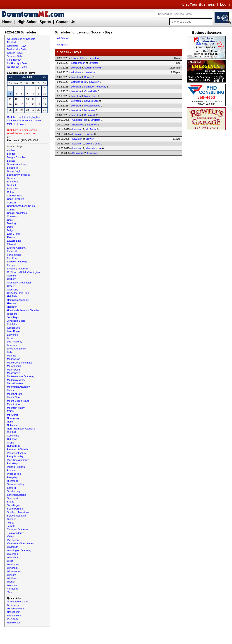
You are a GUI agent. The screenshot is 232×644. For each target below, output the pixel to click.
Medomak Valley (16, 380)
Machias (12, 356)
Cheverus (12, 216)
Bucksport (13, 189)
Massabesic (14, 373)
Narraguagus (14, 418)
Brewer (11, 178)
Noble (10, 422)
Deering (11, 223)
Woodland (13, 585)
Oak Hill (11, 432)
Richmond (13, 481)
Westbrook (13, 564)
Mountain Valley (16, 408)
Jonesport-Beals (16, 321)
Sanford (11, 488)
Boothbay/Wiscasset (18, 175)
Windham (12, 568)
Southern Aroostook (18, 512)
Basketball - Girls (16, 49)
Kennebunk (13, 328)
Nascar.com (14, 612)
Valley (10, 536)
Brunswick (13, 182)
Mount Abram (14, 394)
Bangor (11, 154)
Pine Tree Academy (18, 460)
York (10, 592)
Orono (11, 443)
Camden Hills (14, 196)
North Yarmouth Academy (21, 429)
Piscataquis (13, 463)
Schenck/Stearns (16, 495)
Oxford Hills (13, 446)
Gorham (12, 279)
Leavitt (11, 338)
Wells (10, 561)
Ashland (12, 150)
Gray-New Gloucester (19, 283)
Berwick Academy (17, 164)
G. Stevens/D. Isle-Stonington (23, 272)
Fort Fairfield (14, 255)
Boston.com (14, 605)
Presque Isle (14, 474)
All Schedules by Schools (21, 39)
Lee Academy (15, 342)
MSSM (11, 411)
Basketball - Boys (17, 46)
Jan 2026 (27, 77)
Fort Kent (12, 258)
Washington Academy (19, 550)
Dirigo (10, 230)
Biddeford (12, 168)
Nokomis (12, 425)
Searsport (12, 498)
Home (7, 22)
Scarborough (14, 491)
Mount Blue (13, 397)
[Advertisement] (207, 199)
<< (10, 77)
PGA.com (12, 619)
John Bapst (13, 317)
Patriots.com (14, 616)
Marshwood (13, 370)
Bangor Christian (16, 157)
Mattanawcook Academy (21, 376)
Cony (10, 220)
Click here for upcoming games (24, 120)
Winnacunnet (14, 571)
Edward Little (14, 241)
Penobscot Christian (18, 449)
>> (44, 77)
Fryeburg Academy (17, 269)
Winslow (12, 575)
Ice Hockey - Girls (17, 67)
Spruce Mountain (16, 516)
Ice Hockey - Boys (17, 63)
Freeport (12, 265)
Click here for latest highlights (23, 117)
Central (11, 210)
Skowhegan (14, 505)
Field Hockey (14, 60)
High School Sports (34, 22)
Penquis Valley (15, 456)
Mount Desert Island (18, 401)
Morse (11, 390)
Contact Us (65, 22)
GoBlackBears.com (18, 602)
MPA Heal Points (16, 124)
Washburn (13, 547)
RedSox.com (14, 623)
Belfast (11, 161)
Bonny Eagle (14, 171)
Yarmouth (12, 589)
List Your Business (199, 4)
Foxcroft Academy (17, 262)
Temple (11, 526)
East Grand (13, 234)
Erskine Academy (17, 248)
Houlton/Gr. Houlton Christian (23, 310)
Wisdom (12, 582)
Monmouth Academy (18, 387)
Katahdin (12, 324)
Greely (11, 286)
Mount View (13, 404)
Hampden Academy (18, 300)
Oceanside (13, 436)
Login (225, 4)
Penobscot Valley (17, 453)
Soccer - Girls (15, 56)
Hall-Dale (12, 296)
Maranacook (14, 366)
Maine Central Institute (19, 363)
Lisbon (11, 352)
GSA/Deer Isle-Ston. (18, 293)
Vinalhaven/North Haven (21, 543)
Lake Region (14, 331)
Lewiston (12, 345)
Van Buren (13, 540)
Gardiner (12, 276)
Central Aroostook (17, 213)
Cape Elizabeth (16, 199)
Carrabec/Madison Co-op (21, 206)
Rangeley (12, 477)
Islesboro (12, 314)
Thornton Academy (17, 529)
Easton (11, 237)
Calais (11, 192)
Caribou (11, 203)
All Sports (62, 45)
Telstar (11, 523)
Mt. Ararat (12, 415)
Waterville (12, 554)
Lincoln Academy (16, 349)
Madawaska (14, 359)
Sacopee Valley (16, 484)
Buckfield (12, 185)
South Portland (15, 509)
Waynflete (13, 557)
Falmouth (12, 251)
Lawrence (12, 335)
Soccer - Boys (15, 53)
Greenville (13, 290)
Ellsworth (12, 244)
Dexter (11, 227)
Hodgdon (12, 307)
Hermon (11, 303)
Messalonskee (15, 383)
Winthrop (12, 578)
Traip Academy (15, 533)
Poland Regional (16, 467)
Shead (11, 502)
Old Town (12, 439)
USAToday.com (15, 609)
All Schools (63, 38)
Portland (12, 470)
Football (11, 42)
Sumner (11, 519)
